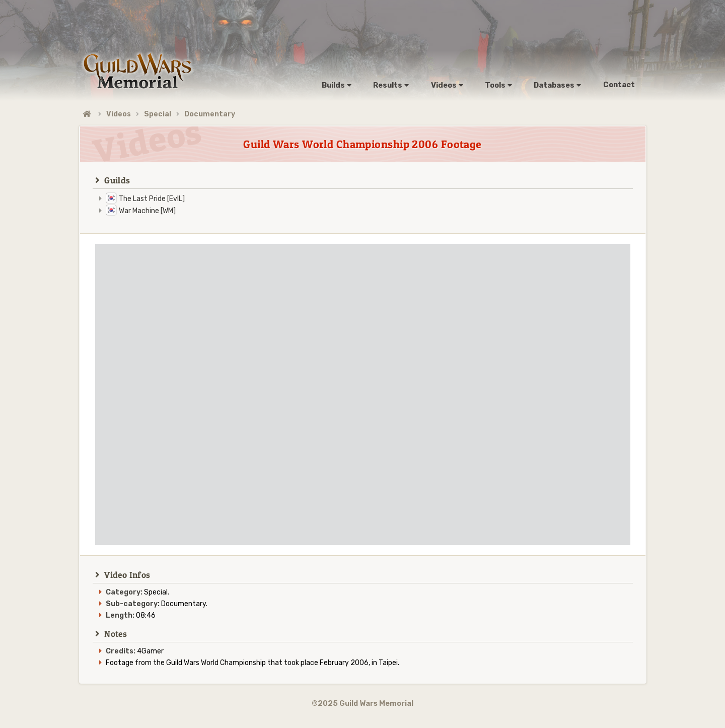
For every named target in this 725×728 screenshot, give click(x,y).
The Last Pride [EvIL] (152, 199)
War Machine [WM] (147, 211)
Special (158, 114)
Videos (119, 114)
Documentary (210, 114)
